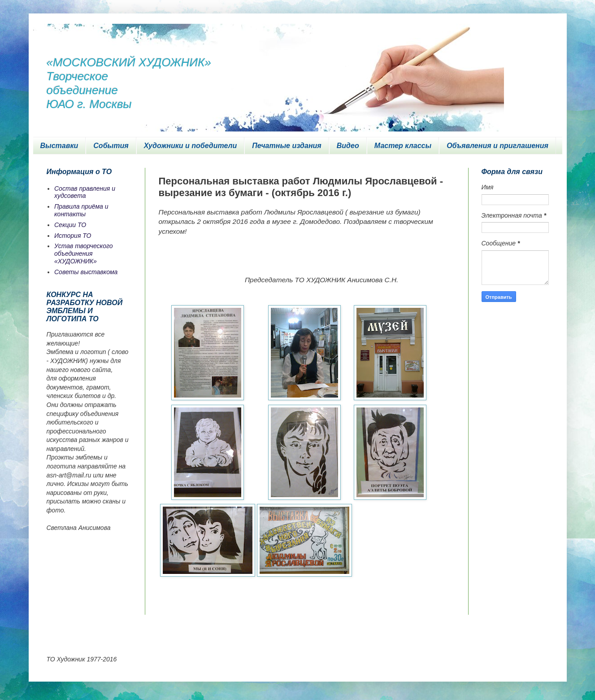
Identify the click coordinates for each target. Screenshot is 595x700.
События (111, 146)
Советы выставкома (86, 272)
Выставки (59, 146)
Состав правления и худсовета (85, 192)
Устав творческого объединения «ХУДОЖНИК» (84, 254)
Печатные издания (287, 146)
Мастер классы (403, 146)
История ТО (73, 236)
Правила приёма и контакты (81, 210)
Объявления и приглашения (497, 146)
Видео (348, 146)
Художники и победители (191, 146)
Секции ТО (70, 225)
